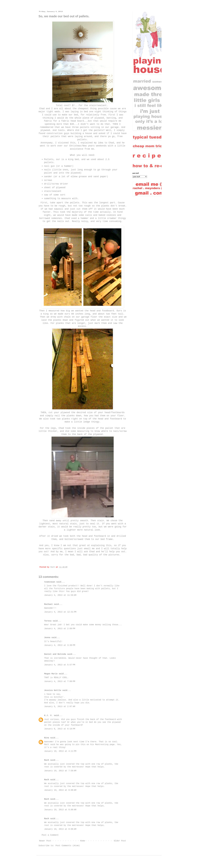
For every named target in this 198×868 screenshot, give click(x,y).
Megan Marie (51, 674)
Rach (47, 760)
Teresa (48, 621)
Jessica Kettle (53, 690)
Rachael (48, 604)
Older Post (120, 841)
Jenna (47, 638)
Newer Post (45, 841)
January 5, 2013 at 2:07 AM (60, 707)
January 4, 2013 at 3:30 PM (60, 645)
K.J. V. (48, 716)
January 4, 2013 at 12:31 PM (60, 612)
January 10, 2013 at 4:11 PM (60, 751)
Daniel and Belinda (55, 654)
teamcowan (50, 582)
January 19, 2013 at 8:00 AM (60, 790)
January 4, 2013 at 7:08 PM (60, 681)
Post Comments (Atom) (68, 846)
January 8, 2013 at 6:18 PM (60, 729)
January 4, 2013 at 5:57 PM (60, 665)
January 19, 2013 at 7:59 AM (60, 771)
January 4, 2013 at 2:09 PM (60, 629)
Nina (47, 738)
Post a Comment (50, 835)
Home (83, 841)
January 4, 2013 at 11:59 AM (60, 595)
